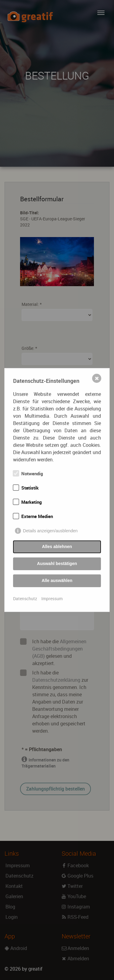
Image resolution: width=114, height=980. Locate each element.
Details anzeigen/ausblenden (50, 531)
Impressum (52, 599)
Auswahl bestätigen (57, 564)
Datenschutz (25, 599)
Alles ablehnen (57, 547)
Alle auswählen (57, 580)
